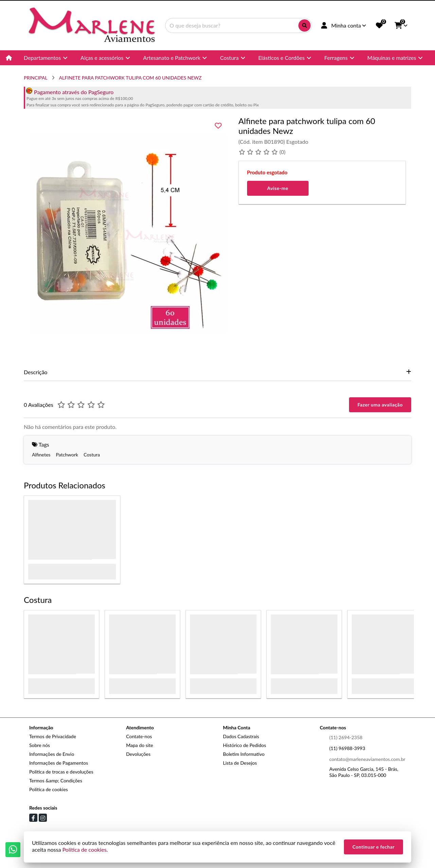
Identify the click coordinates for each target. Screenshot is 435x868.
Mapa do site (140, 745)
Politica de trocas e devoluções (61, 772)
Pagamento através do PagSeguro (70, 92)
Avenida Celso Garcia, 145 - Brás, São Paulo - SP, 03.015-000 (364, 772)
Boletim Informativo (244, 754)
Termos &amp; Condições (56, 780)
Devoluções (138, 754)
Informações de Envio (52, 754)
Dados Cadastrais (241, 736)
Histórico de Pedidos (245, 745)
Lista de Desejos (240, 763)
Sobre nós (40, 745)
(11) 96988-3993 (347, 748)
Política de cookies (49, 789)
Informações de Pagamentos (59, 763)
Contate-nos (139, 736)
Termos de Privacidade (53, 736)
